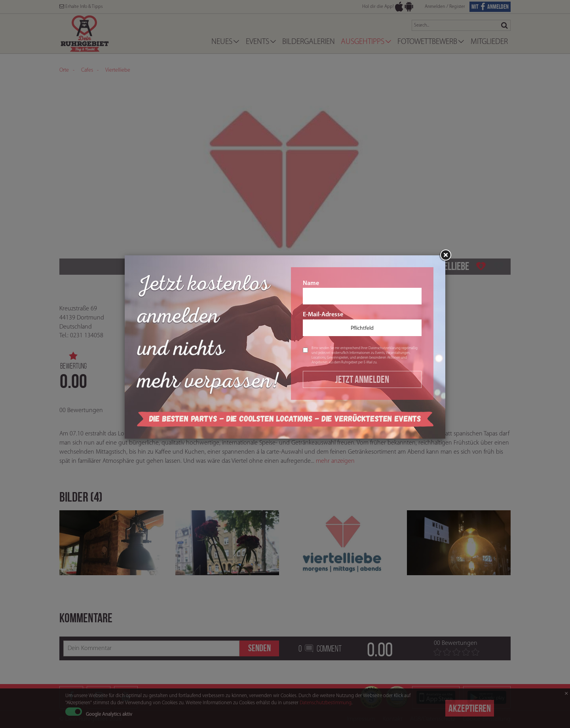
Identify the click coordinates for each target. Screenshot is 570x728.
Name (362, 293)
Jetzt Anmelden (362, 379)
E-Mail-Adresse (362, 324)
